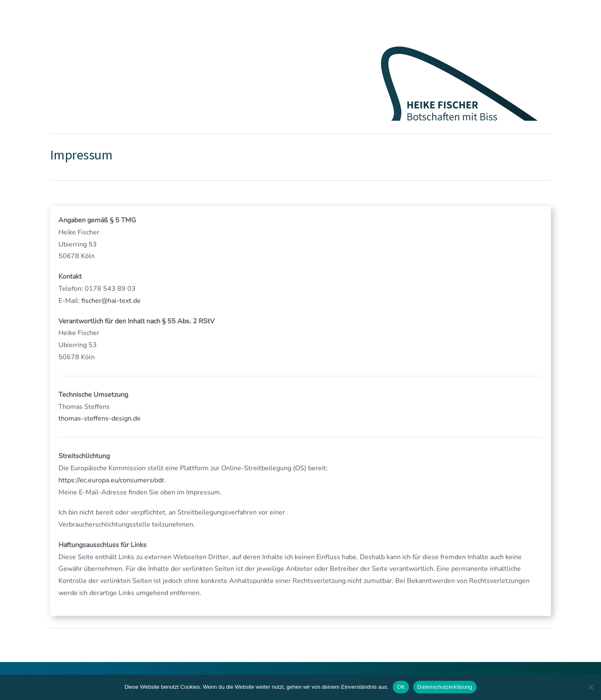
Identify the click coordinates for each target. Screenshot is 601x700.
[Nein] (591, 687)
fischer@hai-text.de (111, 301)
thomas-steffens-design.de (100, 419)
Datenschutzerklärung (445, 687)
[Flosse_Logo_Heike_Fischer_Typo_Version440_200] (459, 41)
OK (401, 687)
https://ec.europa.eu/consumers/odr (111, 481)
